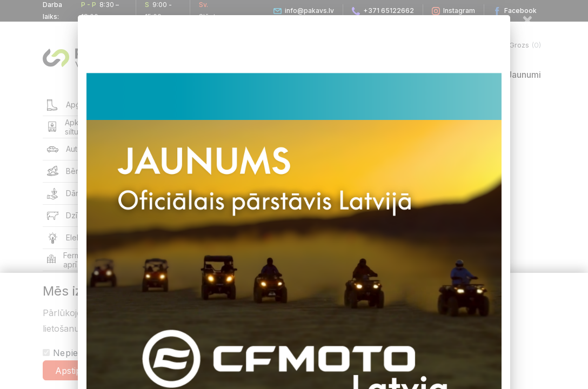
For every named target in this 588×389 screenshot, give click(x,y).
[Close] (527, 19)
